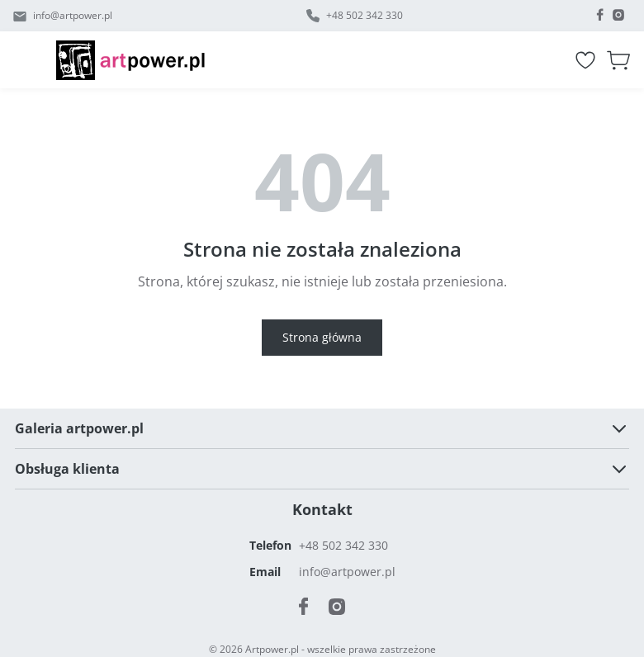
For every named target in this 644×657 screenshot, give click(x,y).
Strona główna (322, 337)
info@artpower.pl (73, 15)
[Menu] (35, 60)
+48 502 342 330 (365, 15)
